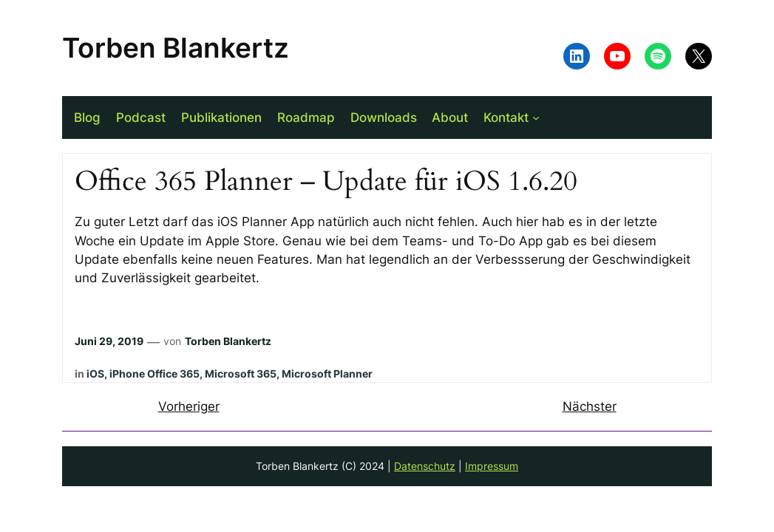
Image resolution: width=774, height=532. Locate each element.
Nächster (590, 406)
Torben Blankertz (176, 48)
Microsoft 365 (241, 374)
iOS (95, 374)
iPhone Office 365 (155, 374)
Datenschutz (425, 466)
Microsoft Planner (327, 374)
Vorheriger (189, 406)
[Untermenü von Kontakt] (536, 117)
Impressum (492, 466)
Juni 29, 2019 (109, 341)
